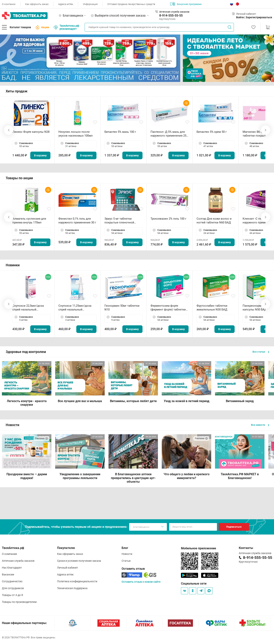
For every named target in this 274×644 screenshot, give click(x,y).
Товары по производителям (19, 602)
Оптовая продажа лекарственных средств (131, 4)
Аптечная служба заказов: (174, 12)
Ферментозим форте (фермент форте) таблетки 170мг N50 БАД (168, 308)
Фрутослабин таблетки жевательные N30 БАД (212, 308)
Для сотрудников (13, 588)
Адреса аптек (66, 4)
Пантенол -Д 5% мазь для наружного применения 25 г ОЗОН (169, 134)
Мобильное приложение (199, 548)
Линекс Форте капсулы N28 (31, 132)
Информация (90, 4)
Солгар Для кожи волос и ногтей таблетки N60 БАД (214, 221)
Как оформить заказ (37, 4)
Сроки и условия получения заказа (79, 561)
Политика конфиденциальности (77, 581)
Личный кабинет (68, 568)
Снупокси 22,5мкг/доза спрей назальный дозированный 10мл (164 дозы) (30, 308)
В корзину (40, 155)
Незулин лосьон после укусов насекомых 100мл (76, 134)
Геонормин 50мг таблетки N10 (122, 308)
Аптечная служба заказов (18, 561)
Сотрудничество (12, 581)
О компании (9, 4)
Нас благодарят (12, 568)
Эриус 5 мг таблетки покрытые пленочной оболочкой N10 (119, 221)
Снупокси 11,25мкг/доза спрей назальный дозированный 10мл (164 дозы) (76, 308)
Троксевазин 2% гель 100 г (168, 219)
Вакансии (8, 574)
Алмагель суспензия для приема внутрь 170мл (29, 221)
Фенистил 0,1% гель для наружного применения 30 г (77, 221)
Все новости (260, 425)
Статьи (126, 561)
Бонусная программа (186, 4)
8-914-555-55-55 (171, 16)
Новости (127, 554)
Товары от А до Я (12, 595)
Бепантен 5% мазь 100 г (120, 132)
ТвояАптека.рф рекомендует (66, 27)
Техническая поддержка (72, 588)
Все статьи (261, 352)
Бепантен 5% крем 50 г (212, 132)
